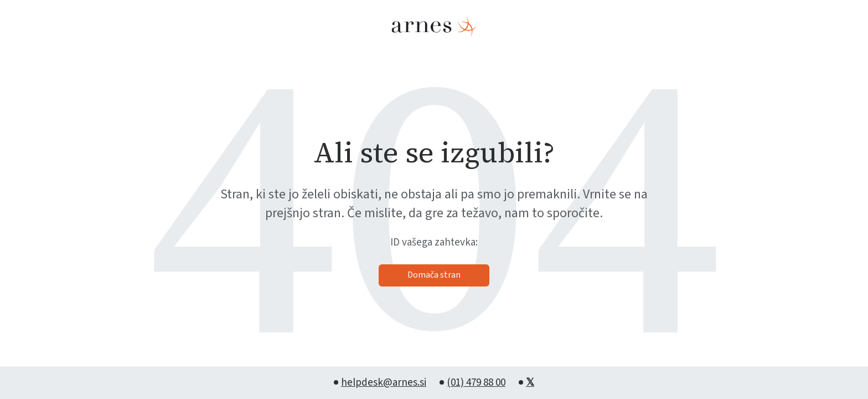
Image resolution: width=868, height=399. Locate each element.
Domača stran (434, 275)
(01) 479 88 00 (476, 383)
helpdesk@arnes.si (384, 383)
